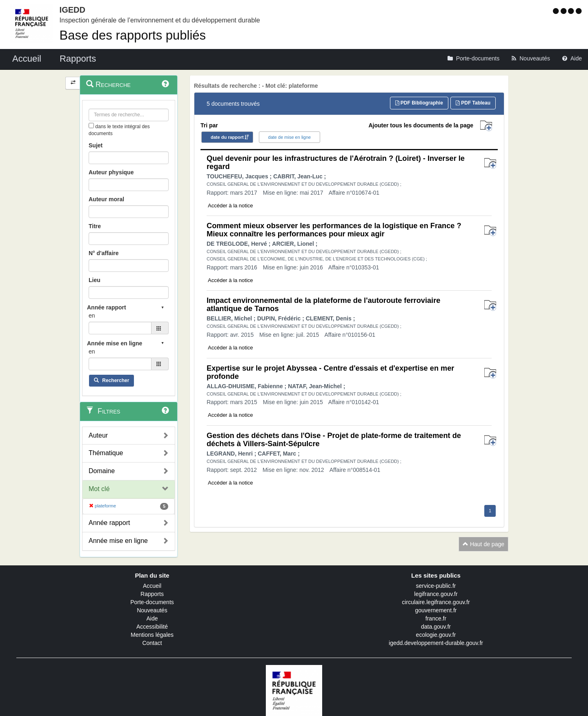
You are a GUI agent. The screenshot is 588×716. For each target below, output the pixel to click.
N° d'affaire (104, 253)
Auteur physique (111, 172)
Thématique (106, 453)
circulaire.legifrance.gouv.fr (436, 602)
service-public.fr (436, 586)
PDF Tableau (473, 103)
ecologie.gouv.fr (436, 635)
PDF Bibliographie (419, 103)
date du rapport (227, 137)
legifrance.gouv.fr (436, 594)
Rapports (152, 594)
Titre (95, 226)
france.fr (436, 618)
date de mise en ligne (290, 137)
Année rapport (109, 523)
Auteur (98, 435)
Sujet (96, 145)
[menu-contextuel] (91, 126)
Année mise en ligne (118, 541)
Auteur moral (106, 199)
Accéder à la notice (231, 206)
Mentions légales (152, 635)
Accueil (152, 586)
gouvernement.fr (436, 610)
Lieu (95, 280)
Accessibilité (152, 627)
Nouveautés (152, 610)
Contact (152, 643)
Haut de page (483, 544)
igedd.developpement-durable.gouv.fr (436, 643)
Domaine (102, 471)
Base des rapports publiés (133, 35)
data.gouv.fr (436, 627)
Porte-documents (152, 602)
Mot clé (99, 489)
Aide (152, 618)
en (92, 316)
